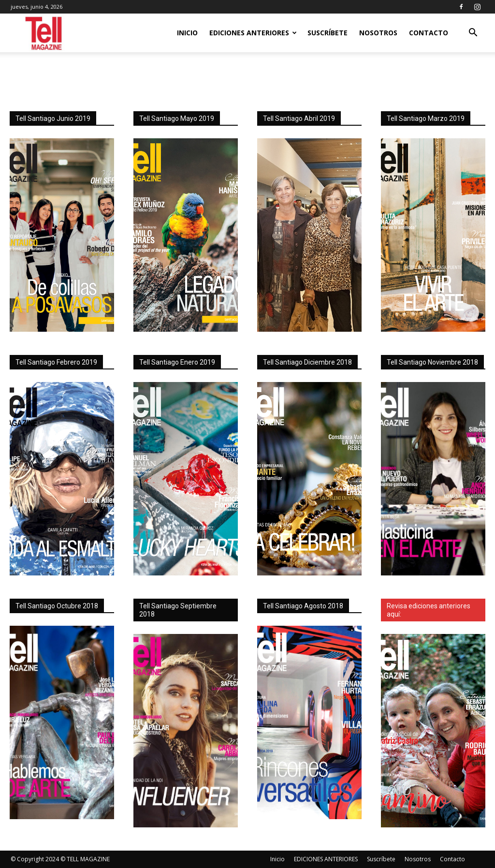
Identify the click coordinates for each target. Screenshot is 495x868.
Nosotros (378, 33)
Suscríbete (328, 33)
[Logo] (44, 33)
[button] (473, 34)
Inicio (187, 33)
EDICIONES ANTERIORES (253, 33)
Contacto (429, 33)
